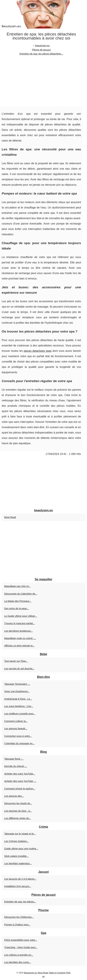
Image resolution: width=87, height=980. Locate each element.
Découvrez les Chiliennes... (19, 917)
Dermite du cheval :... (16, 766)
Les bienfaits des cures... (18, 962)
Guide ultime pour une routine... (21, 849)
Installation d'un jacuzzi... (18, 886)
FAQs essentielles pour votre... (21, 940)
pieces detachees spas (38, 351)
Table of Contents (57, 973)
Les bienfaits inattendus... (18, 863)
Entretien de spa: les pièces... (20, 902)
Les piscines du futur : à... (18, 811)
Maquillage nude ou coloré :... (20, 638)
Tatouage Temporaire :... (17, 684)
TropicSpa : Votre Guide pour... (21, 947)
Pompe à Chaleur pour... (17, 925)
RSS (68, 973)
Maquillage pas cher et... (17, 586)
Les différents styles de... (18, 818)
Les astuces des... (14, 796)
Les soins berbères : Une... (19, 706)
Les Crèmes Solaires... (16, 841)
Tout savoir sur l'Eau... (16, 661)
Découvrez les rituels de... (18, 803)
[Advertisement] (41, 81)
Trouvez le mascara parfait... (20, 623)
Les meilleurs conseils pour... (20, 714)
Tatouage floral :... (14, 759)
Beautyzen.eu (31, 973)
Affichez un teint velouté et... (19, 646)
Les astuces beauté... (16, 729)
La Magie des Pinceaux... (18, 601)
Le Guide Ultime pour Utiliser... (21, 616)
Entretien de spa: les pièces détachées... (41, 54)
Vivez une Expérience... (17, 691)
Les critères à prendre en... (19, 955)
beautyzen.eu (42, 46)
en (43, 976)
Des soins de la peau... (16, 608)
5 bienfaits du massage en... (19, 743)
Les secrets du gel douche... (19, 669)
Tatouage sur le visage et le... (20, 834)
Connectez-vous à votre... (18, 736)
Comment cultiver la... (16, 721)
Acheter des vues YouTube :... (20, 781)
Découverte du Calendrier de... (21, 594)
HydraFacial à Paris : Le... (18, 699)
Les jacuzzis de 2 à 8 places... (20, 879)
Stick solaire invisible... (16, 856)
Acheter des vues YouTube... (20, 774)
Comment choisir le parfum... (20, 789)
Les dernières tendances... (19, 631)
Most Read (10, 517)
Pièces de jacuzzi (41, 50)
